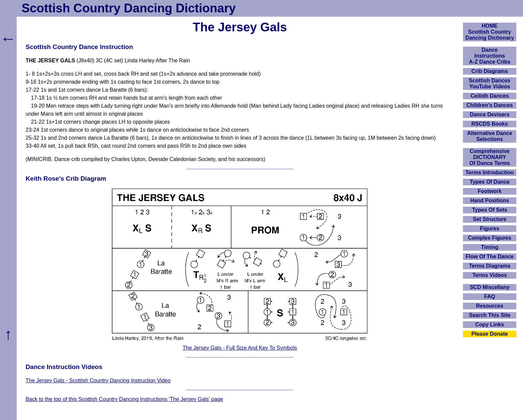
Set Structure (490, 219)
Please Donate (489, 334)
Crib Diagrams (489, 71)
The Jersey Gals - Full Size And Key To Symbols (240, 348)
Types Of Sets (490, 210)
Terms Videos (489, 275)
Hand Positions (490, 200)
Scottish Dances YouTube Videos (490, 83)
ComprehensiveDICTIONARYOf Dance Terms (490, 157)
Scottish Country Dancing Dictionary (129, 8)
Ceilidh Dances (490, 96)
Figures (490, 228)
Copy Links (490, 324)
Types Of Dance (490, 182)
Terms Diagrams (490, 266)
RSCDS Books (489, 124)
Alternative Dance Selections (489, 136)
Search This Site (490, 315)
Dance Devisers (489, 114)
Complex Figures (490, 238)
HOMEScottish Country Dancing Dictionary (490, 32)
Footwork (490, 191)
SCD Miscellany (489, 287)
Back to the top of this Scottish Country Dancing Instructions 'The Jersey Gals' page (124, 399)
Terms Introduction (490, 172)
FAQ (490, 296)
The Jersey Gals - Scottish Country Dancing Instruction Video (98, 380)
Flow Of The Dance (490, 256)
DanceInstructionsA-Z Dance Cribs (490, 56)
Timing (490, 247)
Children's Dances (490, 105)
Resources (490, 306)
